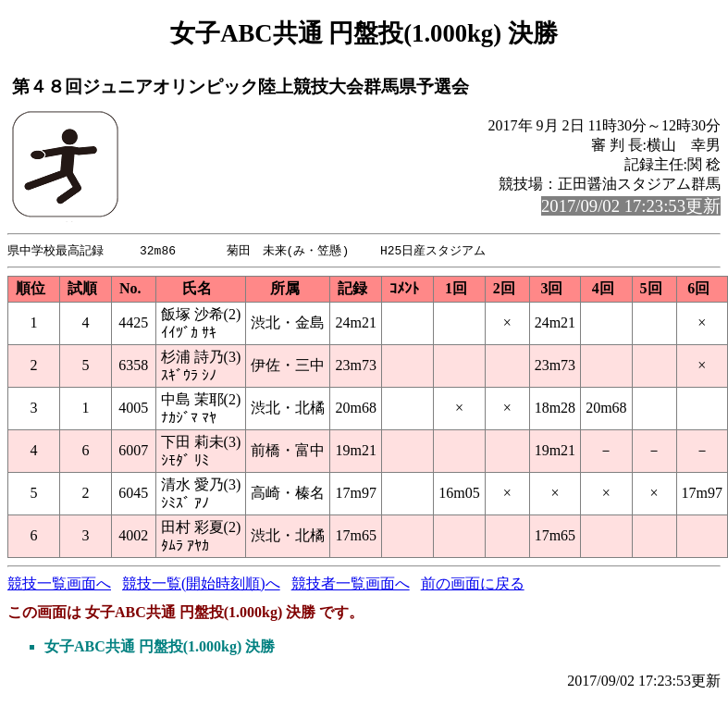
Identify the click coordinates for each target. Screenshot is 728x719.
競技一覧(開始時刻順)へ (201, 584)
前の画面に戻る (473, 584)
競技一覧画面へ (59, 584)
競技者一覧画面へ (351, 584)
